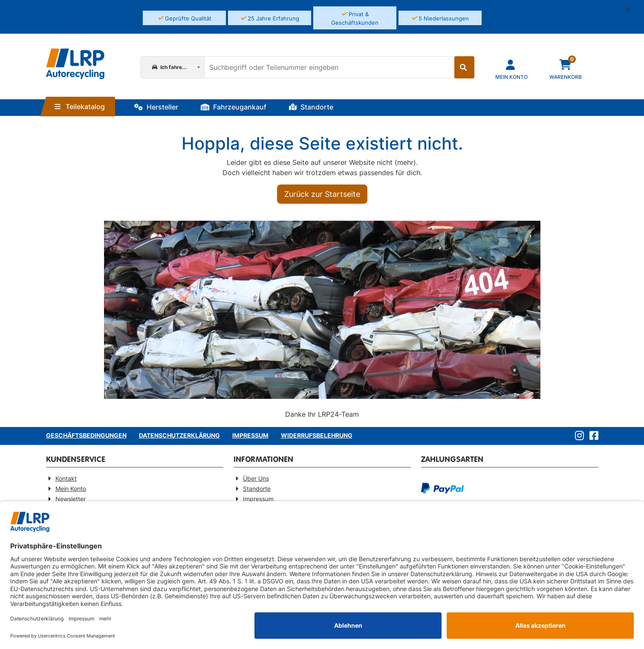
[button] (632, 9)
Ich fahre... (170, 67)
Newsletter (71, 499)
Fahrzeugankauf (234, 107)
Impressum (250, 435)
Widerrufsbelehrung (317, 435)
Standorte (311, 107)
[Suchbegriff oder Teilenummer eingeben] (329, 67)
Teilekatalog (80, 107)
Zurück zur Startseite (322, 194)
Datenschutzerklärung (179, 435)
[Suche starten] (464, 67)
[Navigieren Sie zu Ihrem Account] (511, 69)
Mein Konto (71, 489)
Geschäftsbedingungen (86, 435)
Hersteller (156, 107)
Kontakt (66, 478)
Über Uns (256, 478)
